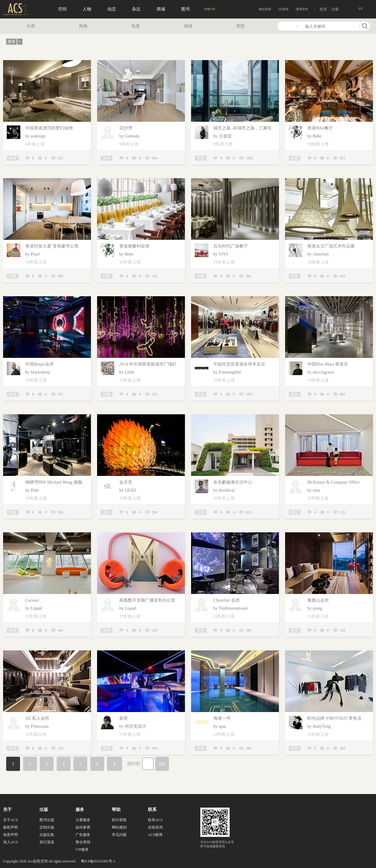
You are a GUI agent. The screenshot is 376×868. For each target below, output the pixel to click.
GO (162, 764)
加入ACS (10, 842)
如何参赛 (83, 827)
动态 (112, 9)
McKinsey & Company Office (333, 482)
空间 (62, 9)
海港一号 (222, 718)
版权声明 (10, 827)
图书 (186, 9)
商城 (161, 9)
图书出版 (47, 820)
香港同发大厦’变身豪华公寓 (52, 246)
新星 (124, 718)
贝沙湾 (126, 128)
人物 (87, 9)
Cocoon (32, 600)
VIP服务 (82, 850)
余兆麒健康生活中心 (233, 482)
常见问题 (119, 835)
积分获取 (119, 820)
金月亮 (126, 482)
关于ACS (10, 820)
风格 (83, 26)
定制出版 (47, 827)
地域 (188, 26)
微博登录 (302, 9)
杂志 (136, 9)
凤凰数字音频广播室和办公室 (147, 600)
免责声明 (10, 835)
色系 (136, 26)
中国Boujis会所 (40, 364)
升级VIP (210, 9)
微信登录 (265, 9)
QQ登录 (284, 9)
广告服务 (83, 835)
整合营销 (83, 842)
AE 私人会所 (37, 718)
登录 (323, 9)
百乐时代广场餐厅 (231, 246)
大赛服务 (83, 820)
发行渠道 (47, 842)
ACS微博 (155, 835)
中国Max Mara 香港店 (328, 364)
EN (360, 8)
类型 (240, 26)
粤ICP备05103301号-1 (98, 861)
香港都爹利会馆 (134, 246)
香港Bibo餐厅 (320, 128)
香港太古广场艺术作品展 (331, 246)
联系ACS (155, 820)
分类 (31, 26)
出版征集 (47, 835)
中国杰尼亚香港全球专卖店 (239, 364)
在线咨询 (155, 827)
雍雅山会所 (318, 600)
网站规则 (119, 827)
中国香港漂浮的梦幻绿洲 (49, 128)
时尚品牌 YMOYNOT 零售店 (334, 718)
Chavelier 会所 (227, 600)
